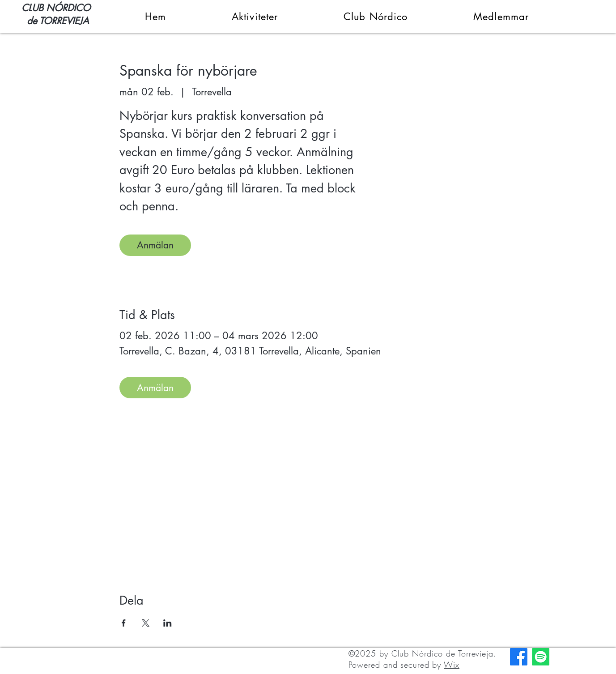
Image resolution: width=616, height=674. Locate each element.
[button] (226, 17)
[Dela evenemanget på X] (146, 623)
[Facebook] (519, 657)
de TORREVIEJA (55, 21)
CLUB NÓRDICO (56, 8)
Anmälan (155, 245)
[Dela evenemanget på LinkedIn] (168, 623)
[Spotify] (541, 657)
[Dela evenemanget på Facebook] (124, 623)
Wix (452, 665)
